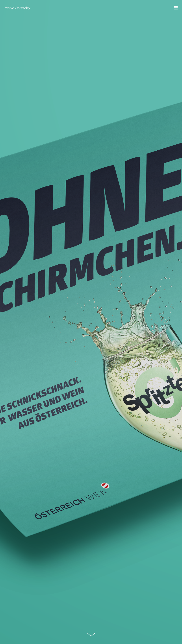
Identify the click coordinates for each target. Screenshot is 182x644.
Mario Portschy (17, 8)
